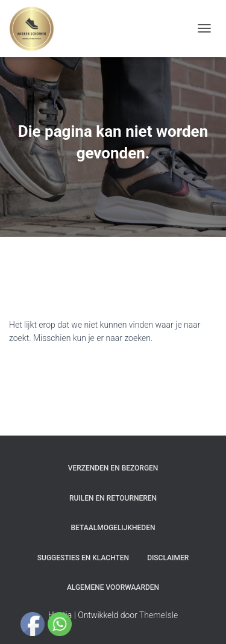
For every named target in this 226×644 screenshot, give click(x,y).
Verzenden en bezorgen (113, 468)
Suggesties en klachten (83, 558)
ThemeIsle (159, 615)
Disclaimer (168, 558)
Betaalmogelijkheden (113, 528)
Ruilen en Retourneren (113, 498)
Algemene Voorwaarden (113, 587)
